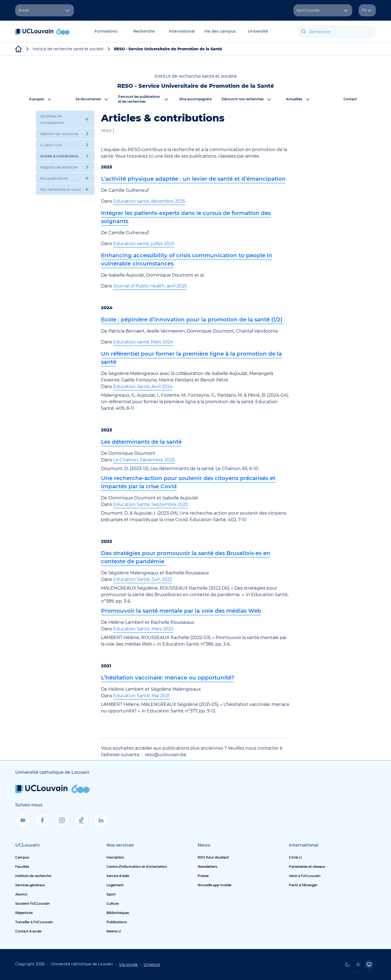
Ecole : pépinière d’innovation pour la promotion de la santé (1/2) (193, 320)
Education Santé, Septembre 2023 (151, 504)
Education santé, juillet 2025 (144, 244)
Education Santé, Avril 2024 (143, 386)
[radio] (347, 965)
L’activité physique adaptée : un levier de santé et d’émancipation (193, 179)
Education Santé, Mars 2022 (143, 629)
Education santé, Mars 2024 (143, 342)
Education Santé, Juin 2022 (143, 579)
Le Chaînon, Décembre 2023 (144, 460)
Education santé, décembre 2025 (149, 201)
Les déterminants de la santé (141, 442)
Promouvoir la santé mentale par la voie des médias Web (181, 611)
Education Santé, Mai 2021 (141, 696)
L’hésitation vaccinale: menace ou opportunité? (168, 678)
